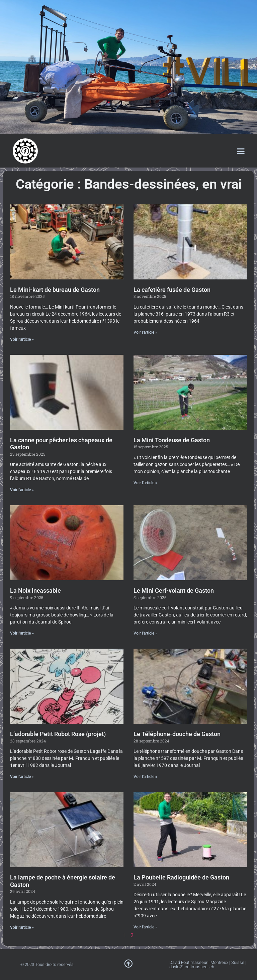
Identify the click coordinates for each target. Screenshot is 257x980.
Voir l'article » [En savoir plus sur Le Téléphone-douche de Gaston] (145, 777)
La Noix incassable (35, 591)
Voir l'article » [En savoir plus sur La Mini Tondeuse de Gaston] (145, 483)
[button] (241, 151)
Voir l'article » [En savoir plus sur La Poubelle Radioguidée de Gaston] (145, 927)
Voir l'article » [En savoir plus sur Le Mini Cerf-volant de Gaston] (145, 633)
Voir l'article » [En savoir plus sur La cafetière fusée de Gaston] (145, 332)
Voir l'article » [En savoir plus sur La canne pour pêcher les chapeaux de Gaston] (22, 490)
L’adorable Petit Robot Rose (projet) (58, 734)
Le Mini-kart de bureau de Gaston (55, 290)
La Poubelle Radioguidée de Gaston (181, 877)
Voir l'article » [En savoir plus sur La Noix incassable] (22, 633)
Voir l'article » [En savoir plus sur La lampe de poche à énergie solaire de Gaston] (22, 927)
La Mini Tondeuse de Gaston (172, 440)
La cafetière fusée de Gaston (172, 290)
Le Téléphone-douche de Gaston (177, 734)
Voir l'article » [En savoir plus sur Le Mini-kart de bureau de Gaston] (22, 339)
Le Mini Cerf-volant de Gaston (174, 591)
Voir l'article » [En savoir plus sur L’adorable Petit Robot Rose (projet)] (22, 777)
